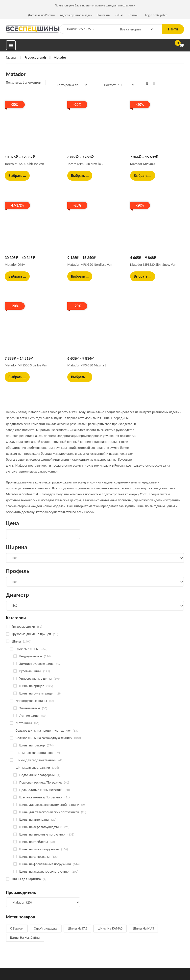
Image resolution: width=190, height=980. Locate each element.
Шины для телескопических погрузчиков (49, 812)
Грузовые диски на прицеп (31, 634)
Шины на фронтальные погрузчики (45, 864)
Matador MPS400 (142, 164)
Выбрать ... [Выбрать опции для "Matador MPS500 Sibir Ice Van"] (17, 377)
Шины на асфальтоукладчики (41, 827)
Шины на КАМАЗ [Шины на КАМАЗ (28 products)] (110, 928)
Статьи (133, 15)
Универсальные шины (36, 679)
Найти (173, 29)
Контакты (104, 15)
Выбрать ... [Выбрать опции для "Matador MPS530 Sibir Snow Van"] (143, 276)
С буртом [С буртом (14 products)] (17, 928)
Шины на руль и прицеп (37, 693)
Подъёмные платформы (37, 775)
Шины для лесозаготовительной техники (49, 805)
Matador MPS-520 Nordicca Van (90, 265)
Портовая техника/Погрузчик (41, 782)
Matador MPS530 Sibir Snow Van (153, 265)
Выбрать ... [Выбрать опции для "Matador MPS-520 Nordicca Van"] (80, 276)
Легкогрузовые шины (31, 701)
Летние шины (29, 716)
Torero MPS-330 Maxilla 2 (85, 164)
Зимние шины (30, 708)
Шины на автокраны (34, 820)
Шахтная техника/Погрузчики (41, 797)
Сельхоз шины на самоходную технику (44, 738)
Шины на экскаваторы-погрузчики (44, 872)
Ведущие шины (31, 656)
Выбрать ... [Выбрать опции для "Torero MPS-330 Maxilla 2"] (80, 176)
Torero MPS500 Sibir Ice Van (24, 164)
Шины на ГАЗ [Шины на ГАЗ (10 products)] (77, 928)
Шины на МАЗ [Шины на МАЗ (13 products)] (143, 928)
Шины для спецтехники (33, 768)
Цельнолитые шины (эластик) (41, 790)
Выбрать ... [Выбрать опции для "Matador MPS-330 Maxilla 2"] (80, 377)
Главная (12, 58)
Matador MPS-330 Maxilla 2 (87, 365)
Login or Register (156, 15)
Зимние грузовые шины (37, 664)
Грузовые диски (23, 627)
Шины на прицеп (32, 686)
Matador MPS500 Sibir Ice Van (26, 365)
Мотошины (24, 723)
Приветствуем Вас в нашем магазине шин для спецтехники (95, 5)
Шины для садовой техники (36, 760)
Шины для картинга (26, 879)
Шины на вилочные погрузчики (42, 834)
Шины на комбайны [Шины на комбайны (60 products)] (25, 938)
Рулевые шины (30, 671)
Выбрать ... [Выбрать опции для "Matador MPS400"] (143, 176)
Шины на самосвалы (34, 857)
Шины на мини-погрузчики (39, 849)
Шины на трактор (32, 745)
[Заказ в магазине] (69, 85)
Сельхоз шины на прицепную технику (43, 730)
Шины (16, 641)
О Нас (119, 15)
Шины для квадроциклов (34, 753)
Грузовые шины (27, 649)
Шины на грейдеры (34, 842)
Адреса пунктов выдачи (76, 15)
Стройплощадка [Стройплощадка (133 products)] (46, 928)
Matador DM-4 (15, 265)
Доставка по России (41, 15)
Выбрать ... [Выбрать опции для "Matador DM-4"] (17, 276)
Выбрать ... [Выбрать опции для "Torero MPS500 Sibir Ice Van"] (17, 176)
